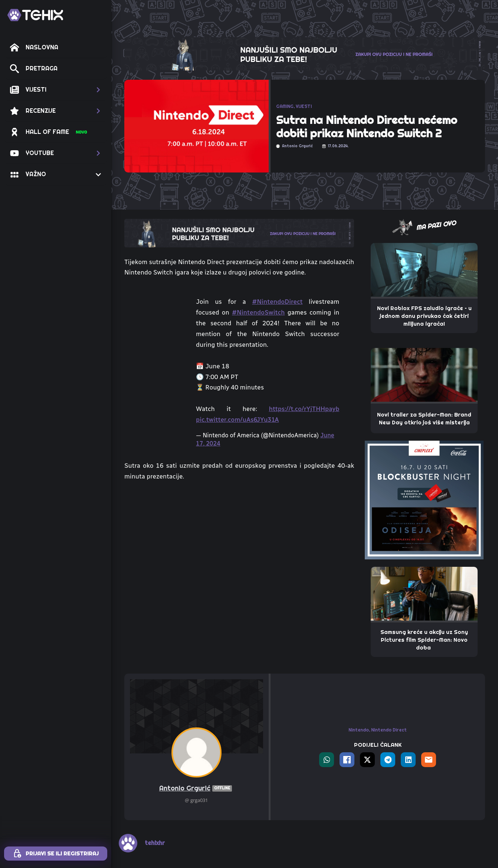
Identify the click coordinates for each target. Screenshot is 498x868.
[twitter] (366, 814)
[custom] (264, 814)
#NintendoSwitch (258, 312)
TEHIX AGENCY (376, 832)
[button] (56, 90)
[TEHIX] (35, 15)
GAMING (285, 106)
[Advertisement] (239, 543)
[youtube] (284, 814)
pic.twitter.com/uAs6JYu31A (237, 420)
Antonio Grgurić (196, 719)
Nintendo (359, 660)
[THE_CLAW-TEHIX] (305, 53)
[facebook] (346, 814)
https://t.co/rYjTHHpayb (304, 409)
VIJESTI (304, 106)
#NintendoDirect (277, 302)
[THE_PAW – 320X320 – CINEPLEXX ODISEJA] (424, 499)
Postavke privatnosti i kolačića (305, 843)
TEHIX (227, 832)
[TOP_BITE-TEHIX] (239, 233)
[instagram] (244, 814)
